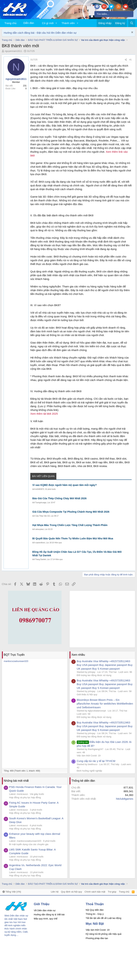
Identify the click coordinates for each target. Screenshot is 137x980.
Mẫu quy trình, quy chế (46, 919)
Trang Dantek (40, 559)
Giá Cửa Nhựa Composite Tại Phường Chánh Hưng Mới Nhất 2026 (71, 512)
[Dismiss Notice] (132, 33)
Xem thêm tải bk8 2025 (44, 414)
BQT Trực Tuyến (14, 655)
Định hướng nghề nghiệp (89, 771)
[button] (56, 23)
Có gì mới (48, 23)
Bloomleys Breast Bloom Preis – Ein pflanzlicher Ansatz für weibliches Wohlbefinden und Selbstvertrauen (105, 704)
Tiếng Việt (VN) (12, 892)
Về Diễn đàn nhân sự (45, 910)
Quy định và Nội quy (72, 892)
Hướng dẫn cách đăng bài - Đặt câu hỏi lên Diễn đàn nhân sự (40, 33)
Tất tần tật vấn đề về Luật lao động (103, 918)
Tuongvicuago (41, 503)
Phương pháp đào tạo (97, 938)
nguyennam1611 (13, 51)
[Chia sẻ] (126, 60)
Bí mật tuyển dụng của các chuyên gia (29, 844)
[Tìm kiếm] (114, 14)
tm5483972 (40, 489)
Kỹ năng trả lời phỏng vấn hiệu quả (103, 934)
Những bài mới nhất (16, 781)
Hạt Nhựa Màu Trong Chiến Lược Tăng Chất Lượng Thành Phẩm (70, 525)
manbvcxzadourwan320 (16, 661)
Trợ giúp (112, 892)
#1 (130, 60)
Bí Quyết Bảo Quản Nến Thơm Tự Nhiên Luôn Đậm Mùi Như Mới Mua (73, 538)
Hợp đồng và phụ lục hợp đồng (25, 797)
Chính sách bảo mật (95, 892)
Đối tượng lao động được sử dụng (94, 675)
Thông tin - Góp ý (95, 914)
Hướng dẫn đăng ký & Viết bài (49, 915)
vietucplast (40, 529)
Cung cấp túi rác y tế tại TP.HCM (96, 761)
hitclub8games (125, 799)
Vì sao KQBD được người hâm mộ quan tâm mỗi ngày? (64, 485)
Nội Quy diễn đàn (95, 910)
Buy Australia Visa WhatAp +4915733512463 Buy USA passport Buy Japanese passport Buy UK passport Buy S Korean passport (105, 665)
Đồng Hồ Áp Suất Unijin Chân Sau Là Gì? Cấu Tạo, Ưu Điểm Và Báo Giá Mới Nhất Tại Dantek (77, 554)
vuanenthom (40, 543)
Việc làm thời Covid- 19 (89, 756)
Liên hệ (55, 892)
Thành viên (68, 23)
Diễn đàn (29, 23)
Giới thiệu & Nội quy (87, 694)
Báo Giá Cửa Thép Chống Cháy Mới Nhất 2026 (59, 498)
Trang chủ (10, 23)
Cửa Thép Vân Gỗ (43, 516)
